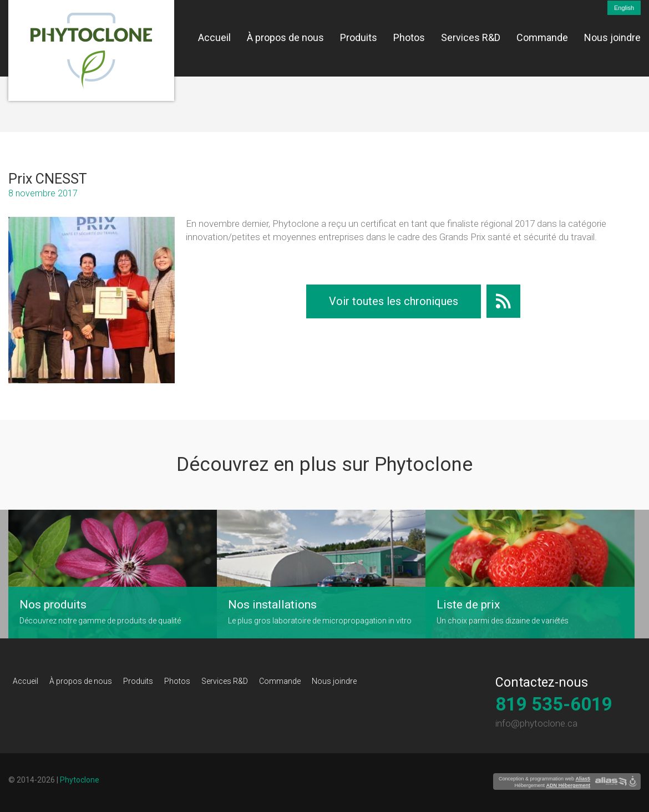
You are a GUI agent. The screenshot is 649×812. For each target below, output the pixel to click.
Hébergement (552, 785)
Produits (359, 37)
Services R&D (471, 37)
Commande (542, 37)
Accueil (214, 37)
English (624, 8)
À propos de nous (285, 37)
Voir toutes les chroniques (394, 301)
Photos (409, 37)
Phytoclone (80, 780)
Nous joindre (612, 37)
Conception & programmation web (544, 779)
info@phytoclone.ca (536, 723)
